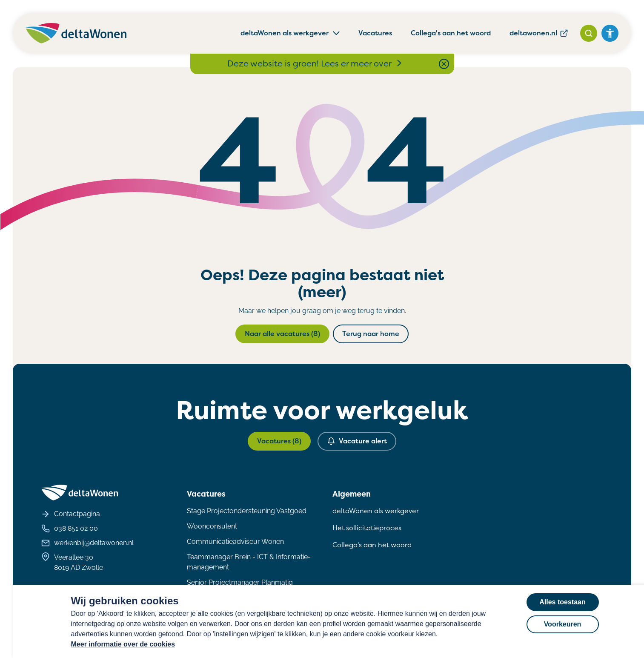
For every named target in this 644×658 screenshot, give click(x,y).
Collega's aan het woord (451, 33)
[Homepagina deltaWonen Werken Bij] (76, 33)
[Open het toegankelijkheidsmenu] (610, 33)
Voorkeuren (563, 624)
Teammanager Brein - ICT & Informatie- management (249, 562)
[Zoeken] (589, 33)
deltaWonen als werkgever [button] (291, 33)
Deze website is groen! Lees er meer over (315, 64)
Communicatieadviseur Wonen (235, 542)
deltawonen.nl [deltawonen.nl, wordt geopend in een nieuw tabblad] (539, 33)
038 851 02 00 (70, 529)
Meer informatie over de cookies (123, 644)
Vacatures (375, 33)
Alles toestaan (562, 602)
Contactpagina (71, 514)
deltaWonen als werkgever (376, 511)
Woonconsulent (212, 526)
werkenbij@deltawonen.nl (87, 543)
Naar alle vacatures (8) (282, 334)
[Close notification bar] (444, 64)
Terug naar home (371, 334)
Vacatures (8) (279, 441)
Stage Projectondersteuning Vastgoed (247, 511)
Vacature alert (357, 441)
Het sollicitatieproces (367, 528)
